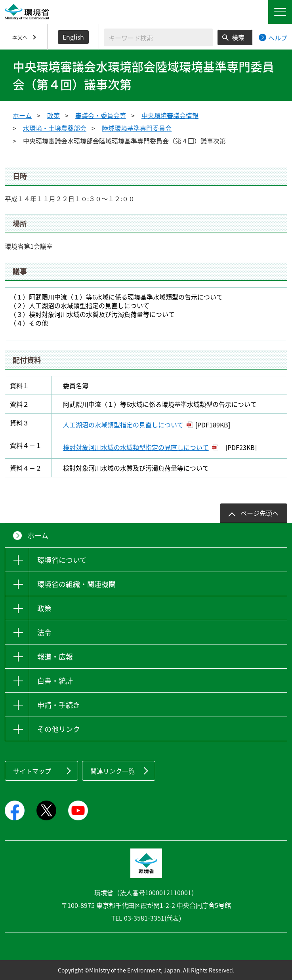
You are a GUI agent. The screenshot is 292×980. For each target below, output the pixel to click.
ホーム (22, 115)
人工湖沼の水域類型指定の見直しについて (123, 425)
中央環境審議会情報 (170, 115)
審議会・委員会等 (101, 115)
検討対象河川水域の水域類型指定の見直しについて (136, 447)
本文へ (20, 37)
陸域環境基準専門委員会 (137, 128)
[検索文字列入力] (158, 37)
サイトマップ (32, 771)
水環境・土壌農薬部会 (55, 128)
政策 (53, 115)
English (73, 37)
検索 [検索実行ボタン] (238, 37)
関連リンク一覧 (113, 771)
